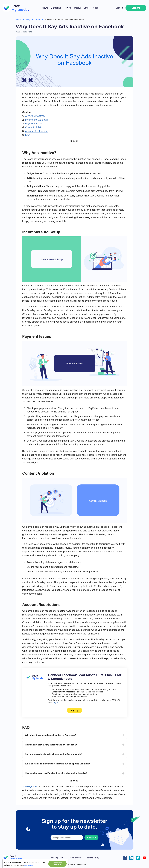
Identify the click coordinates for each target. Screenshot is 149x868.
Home (19, 20)
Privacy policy (56, 858)
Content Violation (35, 127)
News (45, 8)
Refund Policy (93, 858)
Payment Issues (34, 124)
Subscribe (91, 837)
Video (95, 8)
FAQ (27, 135)
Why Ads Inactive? (35, 116)
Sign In (119, 8)
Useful (77, 8)
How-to (68, 8)
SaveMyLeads (30, 787)
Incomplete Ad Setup (37, 120)
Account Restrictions (37, 131)
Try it (55, 702)
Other (86, 8)
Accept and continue (57, 864)
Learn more (29, 865)
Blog (28, 20)
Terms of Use (75, 858)
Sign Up (136, 8)
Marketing (56, 8)
